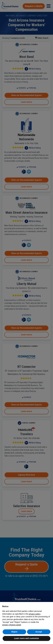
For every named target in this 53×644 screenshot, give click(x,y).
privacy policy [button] (34, 614)
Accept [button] (39, 632)
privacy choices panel (12, 625)
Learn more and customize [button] (26, 638)
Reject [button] (14, 632)
